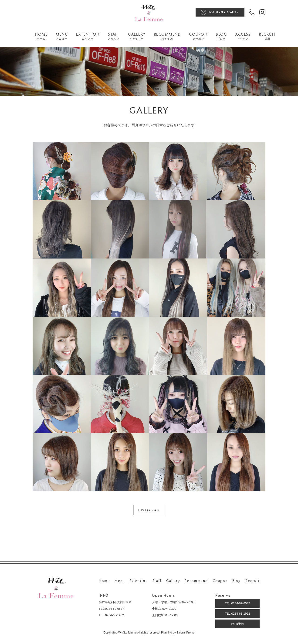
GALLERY (137, 36)
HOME (41, 36)
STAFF (114, 36)
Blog (237, 580)
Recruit (252, 580)
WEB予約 (237, 624)
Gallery (173, 580)
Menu (120, 580)
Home (104, 580)
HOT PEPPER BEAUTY (223, 12)
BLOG (221, 36)
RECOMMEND (167, 36)
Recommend (196, 580)
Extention (139, 580)
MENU (62, 36)
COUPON (198, 36)
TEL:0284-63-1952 (237, 614)
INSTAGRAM (149, 510)
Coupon (220, 580)
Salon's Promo (186, 633)
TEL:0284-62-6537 (237, 603)
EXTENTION (88, 36)
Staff (157, 580)
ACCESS (243, 36)
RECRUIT (267, 36)
